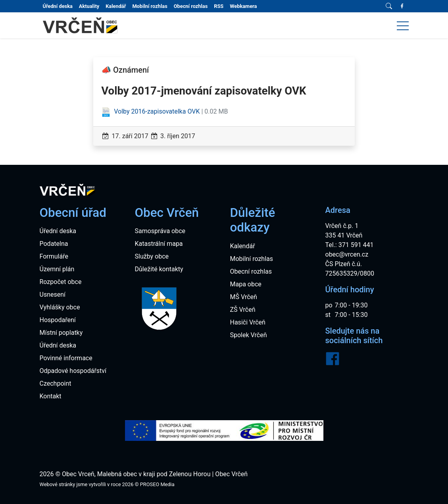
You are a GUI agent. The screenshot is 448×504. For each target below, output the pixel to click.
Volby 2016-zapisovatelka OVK (151, 111)
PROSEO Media (157, 484)
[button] (403, 25)
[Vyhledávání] (389, 6)
